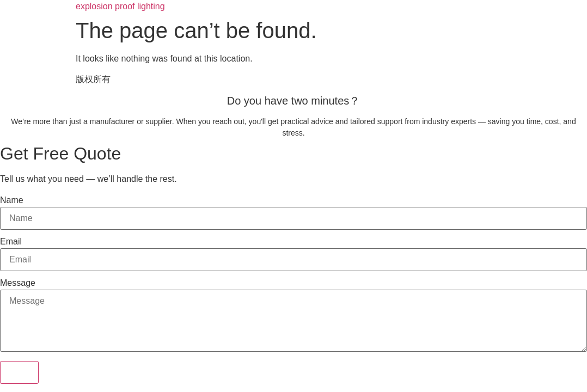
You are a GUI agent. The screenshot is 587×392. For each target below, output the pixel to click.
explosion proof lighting (120, 6)
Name (12, 200)
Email (11, 242)
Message (18, 283)
